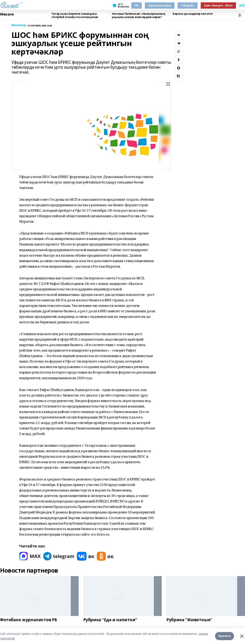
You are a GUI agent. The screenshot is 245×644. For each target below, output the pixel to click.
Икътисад (19, 25)
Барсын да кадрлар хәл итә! (193, 14)
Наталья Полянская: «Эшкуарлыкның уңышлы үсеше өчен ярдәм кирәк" (139, 15)
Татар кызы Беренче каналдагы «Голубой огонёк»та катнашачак (75, 15)
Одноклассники (160, 5)
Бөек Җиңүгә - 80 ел (218, 5)
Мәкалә (7, 14)
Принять (225, 636)
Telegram (188, 5)
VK (137, 5)
